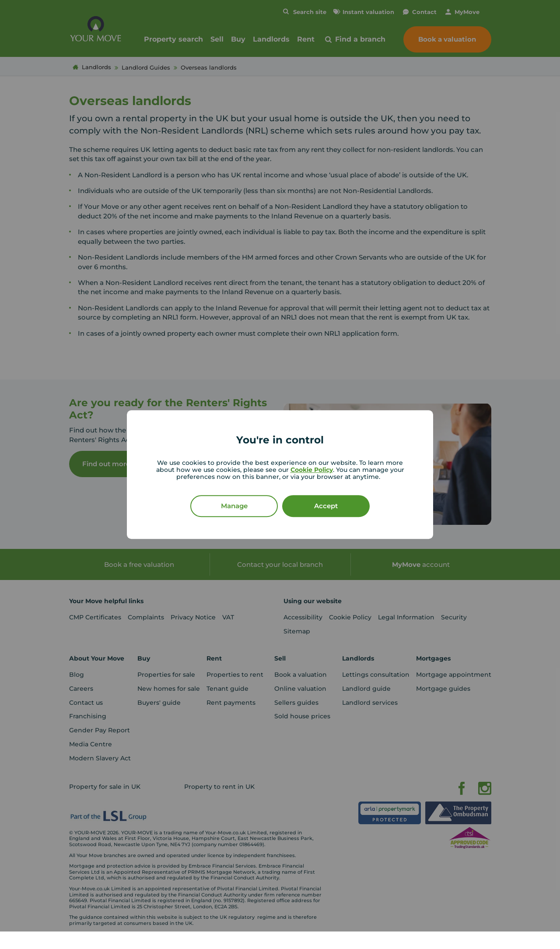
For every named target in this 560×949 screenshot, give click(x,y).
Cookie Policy (312, 470)
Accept (326, 506)
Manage (234, 506)
